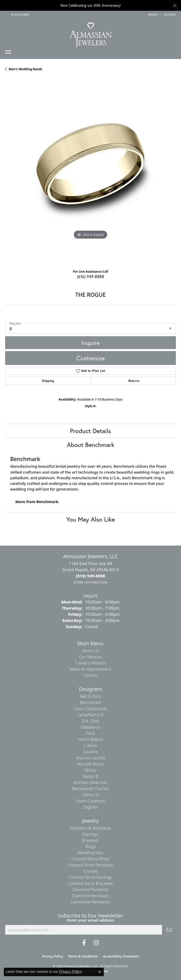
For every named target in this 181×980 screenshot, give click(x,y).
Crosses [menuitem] (91, 871)
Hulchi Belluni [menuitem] (91, 739)
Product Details (90, 431)
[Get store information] (90, 582)
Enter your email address (90, 920)
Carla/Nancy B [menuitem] (90, 715)
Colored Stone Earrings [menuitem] (90, 877)
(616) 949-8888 (90, 276)
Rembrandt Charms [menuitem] (90, 789)
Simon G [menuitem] (90, 795)
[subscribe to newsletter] (169, 930)
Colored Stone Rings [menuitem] (90, 859)
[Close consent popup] (100, 972)
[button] (152, 15)
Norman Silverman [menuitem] (90, 782)
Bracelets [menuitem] (91, 840)
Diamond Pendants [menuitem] (90, 890)
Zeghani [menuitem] (91, 807)
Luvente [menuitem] (90, 752)
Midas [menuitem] (90, 770)
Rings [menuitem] (90, 846)
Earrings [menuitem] (90, 834)
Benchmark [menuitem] (91, 702)
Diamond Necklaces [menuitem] (91, 896)
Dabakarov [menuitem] (90, 727)
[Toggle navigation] (8, 53)
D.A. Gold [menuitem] (91, 721)
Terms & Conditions (83, 956)
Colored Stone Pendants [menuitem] (90, 865)
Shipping (48, 381)
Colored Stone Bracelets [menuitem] (90, 883)
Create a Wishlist (90, 663)
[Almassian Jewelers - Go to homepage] (91, 33)
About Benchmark (91, 445)
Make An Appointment (90, 669)
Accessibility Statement (121, 956)
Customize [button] (90, 358)
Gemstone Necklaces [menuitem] (90, 902)
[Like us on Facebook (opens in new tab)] (84, 943)
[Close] (175, 6)
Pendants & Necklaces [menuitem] (90, 828)
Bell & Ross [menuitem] (90, 696)
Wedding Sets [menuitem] (90, 853)
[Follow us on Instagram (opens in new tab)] (96, 943)
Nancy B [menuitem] (90, 776)
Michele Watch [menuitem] (90, 764)
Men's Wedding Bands (26, 69)
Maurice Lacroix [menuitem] (90, 758)
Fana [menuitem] (91, 733)
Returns (134, 381)
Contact (90, 675)
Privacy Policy (53, 956)
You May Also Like (91, 519)
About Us (91, 651)
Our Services (90, 657)
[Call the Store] (91, 576)
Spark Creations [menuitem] (90, 801)
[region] (90, 172)
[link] (20, 15)
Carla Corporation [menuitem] (91, 709)
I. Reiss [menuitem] (90, 746)
